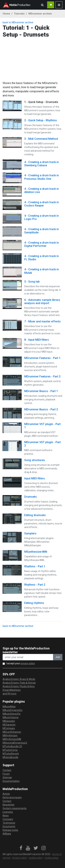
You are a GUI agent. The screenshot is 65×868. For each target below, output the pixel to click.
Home (6, 14)
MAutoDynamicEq (12, 710)
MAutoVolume (11, 717)
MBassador (9, 721)
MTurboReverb (11, 754)
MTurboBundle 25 (12, 746)
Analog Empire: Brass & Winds (19, 679)
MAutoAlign (9, 707)
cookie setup (51, 858)
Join (58, 657)
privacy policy (28, 663)
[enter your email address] (28, 657)
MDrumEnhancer (12, 732)
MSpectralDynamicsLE (15, 743)
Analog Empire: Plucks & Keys (19, 686)
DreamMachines (12, 690)
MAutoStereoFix (12, 714)
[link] (21, 848)
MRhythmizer (10, 736)
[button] (42, 5)
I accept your (21, 663)
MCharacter (9, 725)
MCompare (9, 728)
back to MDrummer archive (18, 22)
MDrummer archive (40, 14)
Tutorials (19, 14)
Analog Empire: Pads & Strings (19, 683)
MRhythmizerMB (12, 739)
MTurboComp (10, 750)
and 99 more (10, 694)
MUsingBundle (10, 757)
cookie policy (36, 858)
